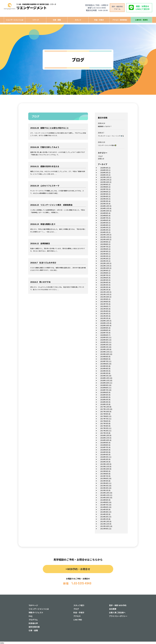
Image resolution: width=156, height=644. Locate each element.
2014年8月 (104, 502)
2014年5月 (104, 509)
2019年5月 (104, 366)
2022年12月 (105, 263)
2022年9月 (104, 270)
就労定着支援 (34, 627)
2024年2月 (104, 230)
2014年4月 (104, 512)
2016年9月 (104, 443)
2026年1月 (104, 175)
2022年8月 (104, 273)
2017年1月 (104, 433)
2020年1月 (104, 347)
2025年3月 (104, 199)
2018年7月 (104, 390)
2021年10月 (105, 297)
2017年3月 (104, 428)
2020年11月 (105, 323)
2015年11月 (105, 466)
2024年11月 (105, 208)
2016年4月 (104, 454)
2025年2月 (104, 201)
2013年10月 (105, 526)
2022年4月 (104, 282)
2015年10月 (105, 469)
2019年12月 (105, 349)
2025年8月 (104, 187)
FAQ (30, 616)
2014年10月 (105, 498)
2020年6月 (104, 335)
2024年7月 (104, 218)
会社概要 (113, 609)
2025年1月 (104, 204)
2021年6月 (104, 306)
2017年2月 (104, 431)
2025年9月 (104, 184)
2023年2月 (104, 259)
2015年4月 (104, 483)
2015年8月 (104, 474)
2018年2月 (104, 402)
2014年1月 (104, 519)
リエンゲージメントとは (15, 20)
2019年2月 (104, 373)
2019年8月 (104, 359)
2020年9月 (104, 328)
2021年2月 (104, 316)
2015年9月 (104, 471)
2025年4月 (104, 196)
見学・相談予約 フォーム (117, 8)
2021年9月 (104, 299)
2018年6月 (104, 392)
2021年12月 (105, 292)
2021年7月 (104, 304)
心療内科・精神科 (141, 20)
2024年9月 (104, 213)
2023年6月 (104, 249)
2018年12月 (105, 378)
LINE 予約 (78, 620)
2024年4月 (104, 225)
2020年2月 (104, 345)
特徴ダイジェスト (36, 612)
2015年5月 (104, 481)
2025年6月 (104, 192)
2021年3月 (104, 313)
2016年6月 (104, 450)
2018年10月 (105, 383)
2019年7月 (104, 361)
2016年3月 (104, 457)
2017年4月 (104, 426)
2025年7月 (104, 189)
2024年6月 (104, 220)
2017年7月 (104, 419)
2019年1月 (104, 376)
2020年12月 (105, 321)
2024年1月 (104, 232)
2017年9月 (104, 414)
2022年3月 (104, 285)
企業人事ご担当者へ (117, 612)
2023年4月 (104, 254)
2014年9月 (104, 500)
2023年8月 (104, 244)
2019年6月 (104, 364)
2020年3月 (104, 342)
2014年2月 (104, 517)
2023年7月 (104, 247)
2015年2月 (104, 488)
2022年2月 (104, 287)
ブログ (100, 156)
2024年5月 (104, 223)
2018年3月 (104, 400)
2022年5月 (104, 280)
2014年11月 (105, 495)
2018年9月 (104, 385)
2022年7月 (104, 275)
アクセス (77, 616)
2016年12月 (105, 435)
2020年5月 (104, 337)
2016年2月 (104, 459)
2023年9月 (104, 242)
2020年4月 (104, 340)
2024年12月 (105, 206)
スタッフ (78, 20)
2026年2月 (104, 172)
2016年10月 (105, 440)
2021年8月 (104, 302)
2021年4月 (104, 311)
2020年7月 (104, 333)
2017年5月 (104, 423)
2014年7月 (104, 505)
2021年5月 (104, 309)
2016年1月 (104, 462)
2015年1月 (104, 490)
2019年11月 (105, 352)
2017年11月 (105, 409)
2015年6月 (104, 478)
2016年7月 (104, 447)
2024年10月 (105, 211)
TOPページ (33, 605)
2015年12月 (105, 464)
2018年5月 (104, 395)
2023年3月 (104, 256)
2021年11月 (105, 294)
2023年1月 (104, 261)
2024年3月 (104, 227)
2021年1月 (104, 318)
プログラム (33, 620)
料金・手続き (99, 20)
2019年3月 (104, 371)
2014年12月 (105, 493)
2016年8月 (104, 445)
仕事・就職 (57, 20)
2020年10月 (105, 325)
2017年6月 (104, 421)
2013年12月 (105, 521)
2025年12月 (105, 177)
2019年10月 (105, 354)
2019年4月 (104, 368)
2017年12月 (105, 407)
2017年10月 (105, 411)
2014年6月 (104, 507)
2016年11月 (105, 438)
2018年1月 (104, 404)
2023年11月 (105, 237)
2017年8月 (104, 416)
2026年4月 (104, 168)
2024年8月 (104, 215)
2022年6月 (104, 278)
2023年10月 (105, 239)
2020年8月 (104, 330)
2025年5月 (104, 194)
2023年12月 (105, 235)
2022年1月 (104, 290)
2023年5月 (104, 251)
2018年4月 (104, 397)
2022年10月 (105, 268)
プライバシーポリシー (118, 616)
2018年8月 (104, 388)
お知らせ (101, 159)
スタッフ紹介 (79, 605)
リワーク (36, 20)
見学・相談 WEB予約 (118, 605)
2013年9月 (104, 529)
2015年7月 (104, 476)
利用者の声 (33, 623)
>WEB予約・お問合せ (78, 569)
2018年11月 (105, 380)
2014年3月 (104, 514)
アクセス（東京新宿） (120, 20)
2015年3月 (104, 486)
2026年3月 (104, 170)
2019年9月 (104, 357)
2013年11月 (105, 524)
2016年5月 (104, 452)
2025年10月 (105, 182)
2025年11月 (105, 180)
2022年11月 (105, 266)
